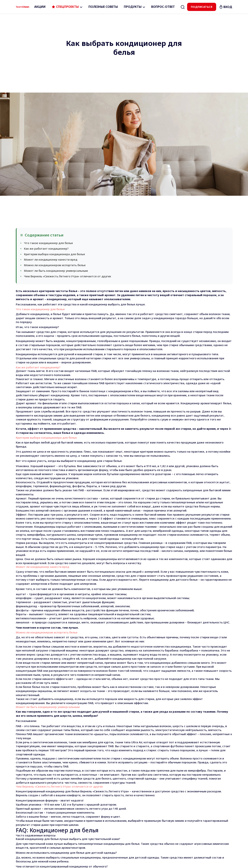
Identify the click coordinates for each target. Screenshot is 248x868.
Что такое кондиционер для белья (48, 140)
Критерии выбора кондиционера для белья (54, 151)
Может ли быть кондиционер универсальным (56, 167)
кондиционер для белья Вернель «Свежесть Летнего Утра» (87, 688)
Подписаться (202, 7)
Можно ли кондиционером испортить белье (55, 162)
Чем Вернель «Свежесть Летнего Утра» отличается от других (67, 173)
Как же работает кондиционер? (46, 145)
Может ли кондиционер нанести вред (51, 156)
